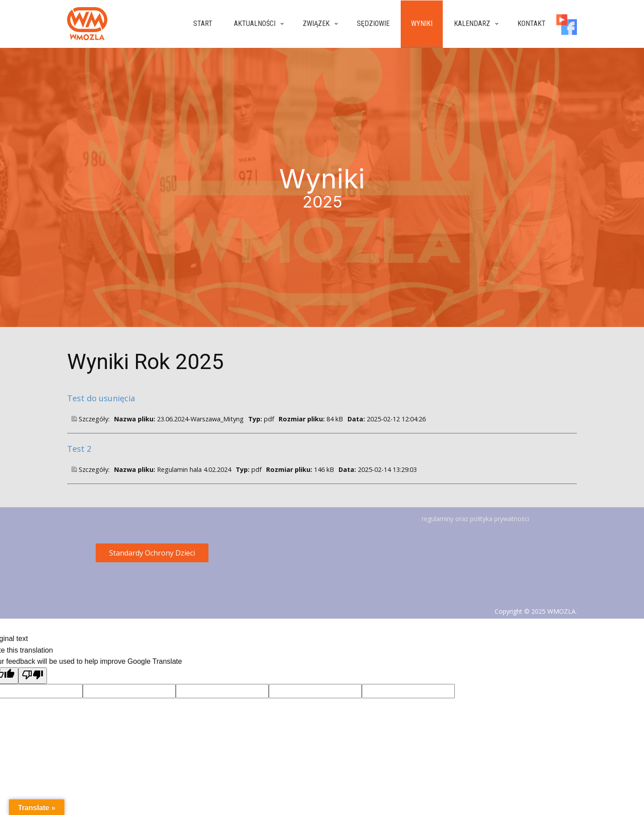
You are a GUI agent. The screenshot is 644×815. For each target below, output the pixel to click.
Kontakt (532, 23)
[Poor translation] (33, 676)
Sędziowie (373, 23)
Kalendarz (472, 23)
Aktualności (255, 23)
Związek (316, 23)
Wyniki (422, 23)
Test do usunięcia (101, 398)
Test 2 (79, 449)
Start (203, 23)
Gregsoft (564, 621)
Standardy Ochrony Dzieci (152, 553)
